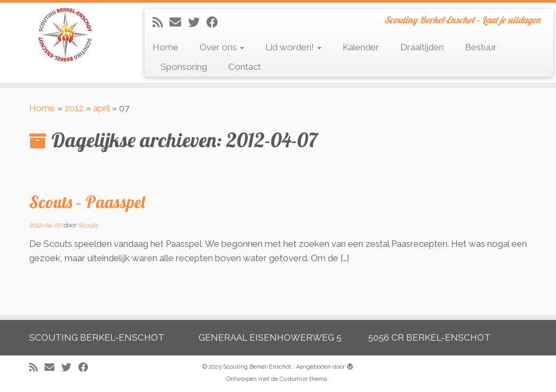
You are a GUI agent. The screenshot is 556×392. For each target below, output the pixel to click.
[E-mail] (179, 22)
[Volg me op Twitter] (197, 22)
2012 (74, 108)
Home (165, 47)
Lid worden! (293, 47)
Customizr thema (303, 379)
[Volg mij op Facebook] (216, 22)
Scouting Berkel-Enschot (257, 367)
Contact (245, 67)
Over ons (222, 47)
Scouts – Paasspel (87, 202)
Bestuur (481, 47)
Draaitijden (422, 47)
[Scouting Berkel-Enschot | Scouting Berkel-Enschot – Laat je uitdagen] (65, 35)
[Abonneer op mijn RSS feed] (161, 22)
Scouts (88, 225)
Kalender (361, 47)
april (101, 108)
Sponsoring (184, 67)
